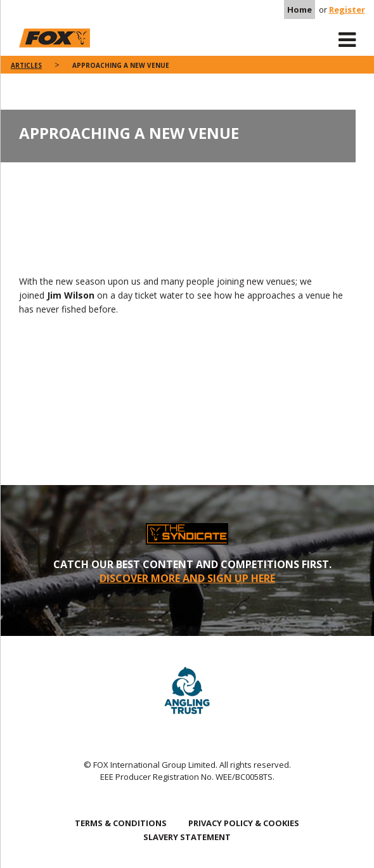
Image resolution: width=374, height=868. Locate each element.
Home (300, 10)
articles (26, 65)
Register (347, 10)
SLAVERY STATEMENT (187, 837)
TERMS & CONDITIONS (121, 823)
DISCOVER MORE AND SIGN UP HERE (187, 578)
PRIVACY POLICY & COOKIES (244, 823)
